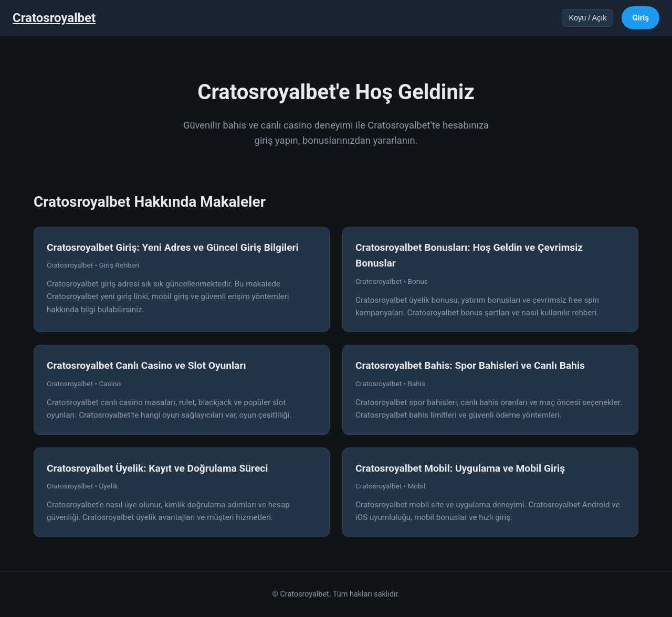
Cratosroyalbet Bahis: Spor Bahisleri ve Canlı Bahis (470, 365)
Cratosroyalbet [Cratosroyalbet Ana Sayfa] (54, 18)
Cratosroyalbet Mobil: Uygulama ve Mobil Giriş (460, 468)
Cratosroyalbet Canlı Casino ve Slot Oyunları (146, 365)
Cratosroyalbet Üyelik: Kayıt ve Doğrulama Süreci (157, 468)
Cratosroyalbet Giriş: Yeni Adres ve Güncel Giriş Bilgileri (173, 247)
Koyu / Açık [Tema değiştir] (587, 18)
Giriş (640, 18)
